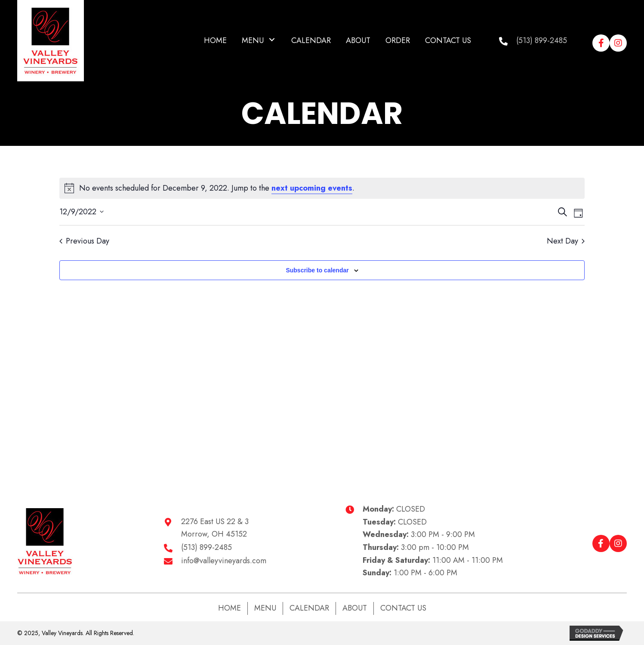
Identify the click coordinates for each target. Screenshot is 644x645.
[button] (272, 40)
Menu (265, 608)
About (355, 608)
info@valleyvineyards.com (224, 561)
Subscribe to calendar (317, 270)
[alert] (322, 188)
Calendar (309, 608)
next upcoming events (312, 188)
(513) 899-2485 (542, 40)
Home (230, 608)
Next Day (566, 241)
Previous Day (84, 241)
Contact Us (403, 608)
